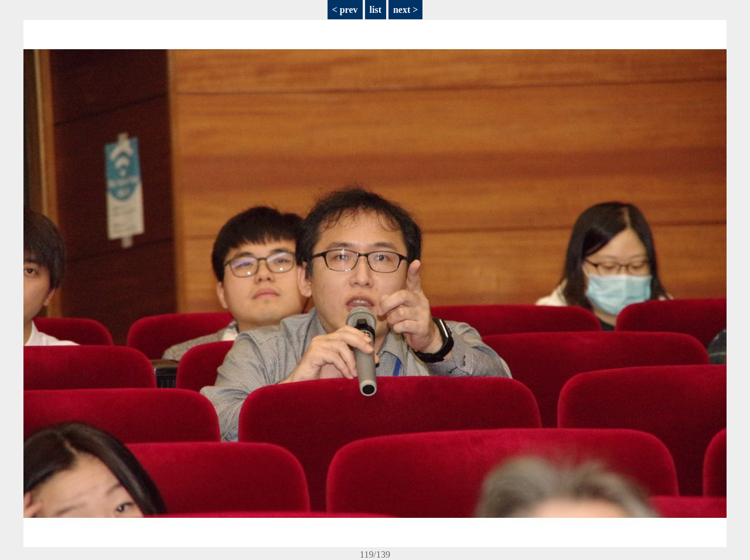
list (376, 10)
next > (405, 10)
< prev (345, 10)
